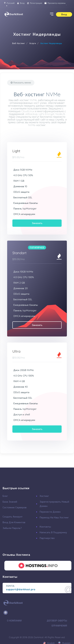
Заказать (37, 223)
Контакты (45, 527)
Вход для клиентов (14, 522)
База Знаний (10, 502)
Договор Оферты (57, 621)
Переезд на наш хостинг (54, 517)
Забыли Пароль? (12, 528)
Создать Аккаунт (13, 517)
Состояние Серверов (15, 507)
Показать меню (21, 83)
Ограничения (59, 626)
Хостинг (44, 496)
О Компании (14, 621)
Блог (5, 496)
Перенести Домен (50, 512)
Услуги (33, 43)
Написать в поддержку (53, 532)
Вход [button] (64, 14)
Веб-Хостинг (19, 43)
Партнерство (47, 538)
